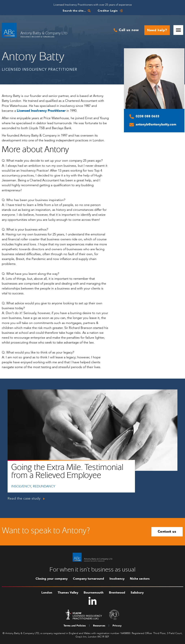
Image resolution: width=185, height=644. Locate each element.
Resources (99, 626)
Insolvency (117, 579)
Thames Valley (68, 593)
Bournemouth (94, 593)
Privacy (117, 626)
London (47, 593)
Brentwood (117, 593)
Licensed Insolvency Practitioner (41, 111)
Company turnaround (89, 579)
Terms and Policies (75, 626)
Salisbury (137, 593)
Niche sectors (140, 579)
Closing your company (52, 579)
